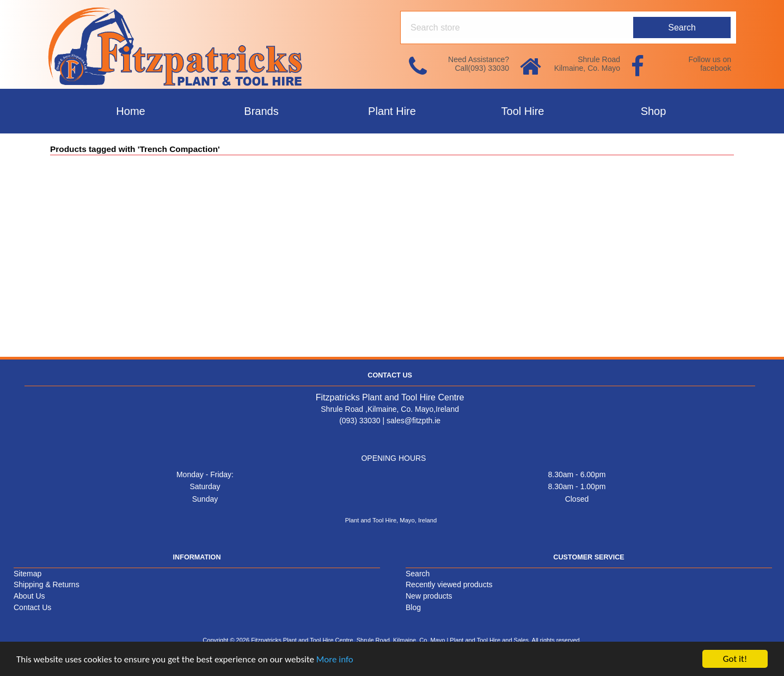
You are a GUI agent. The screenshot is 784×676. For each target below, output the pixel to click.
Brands (261, 111)
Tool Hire (523, 111)
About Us (29, 596)
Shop (654, 111)
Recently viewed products (449, 584)
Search (418, 574)
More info (335, 659)
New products (429, 596)
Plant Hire (392, 111)
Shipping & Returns (47, 584)
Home (130, 111)
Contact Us (32, 607)
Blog (413, 607)
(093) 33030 (360, 421)
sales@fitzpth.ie (414, 421)
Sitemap (27, 574)
